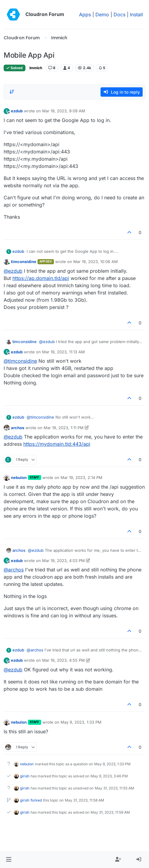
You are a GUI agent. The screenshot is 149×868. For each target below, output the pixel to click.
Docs (119, 14)
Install (136, 14)
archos (18, 428)
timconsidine (24, 262)
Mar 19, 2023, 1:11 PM (64, 428)
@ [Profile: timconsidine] (20, 361)
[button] (9, 860)
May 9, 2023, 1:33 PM (81, 722)
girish (25, 776)
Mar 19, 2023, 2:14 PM (81, 477)
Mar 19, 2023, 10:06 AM (96, 262)
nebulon (19, 477)
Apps (85, 14)
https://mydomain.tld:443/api (57, 444)
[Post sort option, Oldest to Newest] (12, 92)
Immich (36, 68)
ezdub (17, 111)
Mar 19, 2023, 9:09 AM (64, 111)
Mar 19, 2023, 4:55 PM (63, 660)
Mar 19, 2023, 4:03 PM (63, 561)
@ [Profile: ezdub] (13, 271)
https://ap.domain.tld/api (41, 278)
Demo (102, 14)
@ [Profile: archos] (14, 570)
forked (36, 800)
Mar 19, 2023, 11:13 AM (63, 352)
